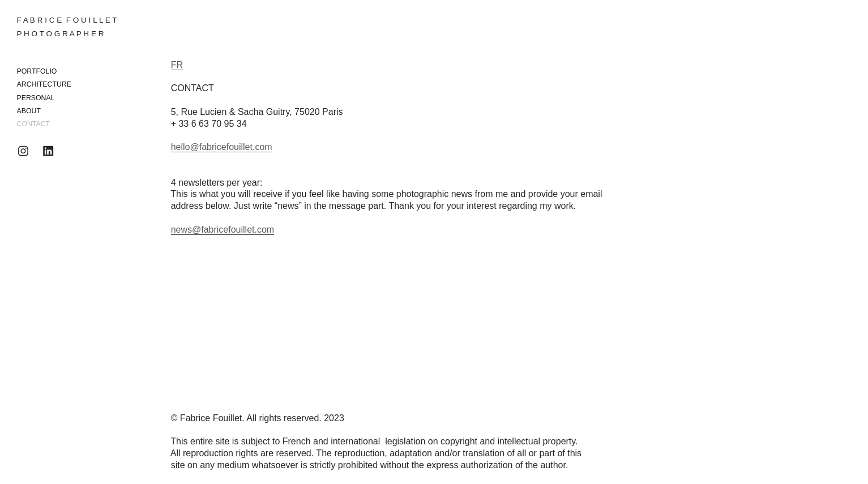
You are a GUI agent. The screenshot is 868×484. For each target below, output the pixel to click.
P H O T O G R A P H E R (61, 34)
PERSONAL (36, 98)
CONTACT (34, 124)
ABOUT (29, 111)
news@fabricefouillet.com (223, 230)
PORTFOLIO (37, 71)
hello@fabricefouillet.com (222, 147)
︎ (48, 151)
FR (177, 65)
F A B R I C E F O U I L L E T (67, 20)
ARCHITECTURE (44, 84)
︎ (23, 151)
